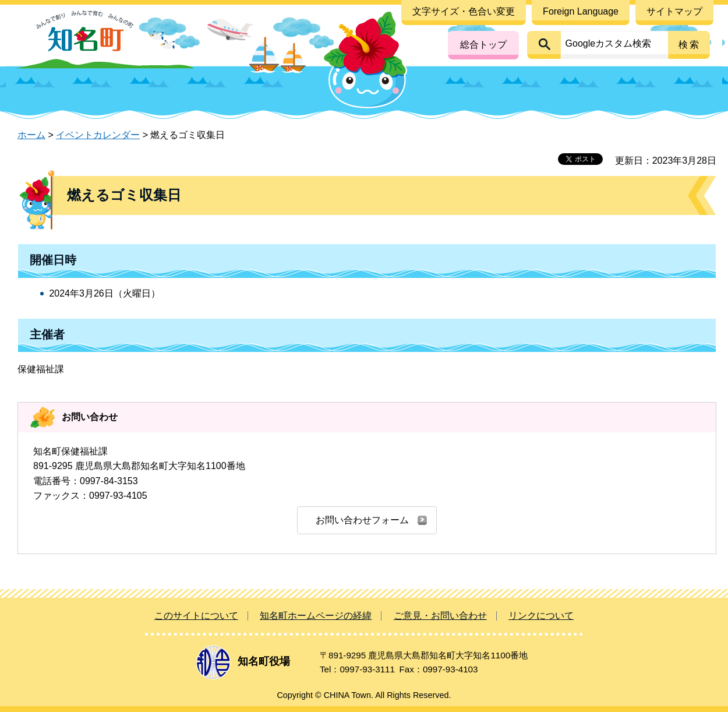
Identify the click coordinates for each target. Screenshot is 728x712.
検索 (690, 45)
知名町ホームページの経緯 (316, 616)
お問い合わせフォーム (362, 520)
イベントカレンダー (98, 135)
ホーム (31, 135)
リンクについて (541, 616)
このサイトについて (196, 616)
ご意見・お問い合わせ (440, 616)
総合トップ (483, 45)
